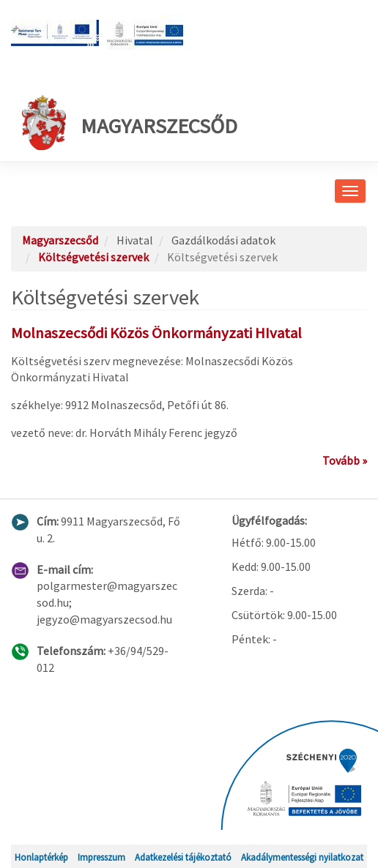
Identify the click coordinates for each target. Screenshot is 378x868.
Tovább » (345, 460)
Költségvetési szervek (93, 257)
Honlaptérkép (41, 857)
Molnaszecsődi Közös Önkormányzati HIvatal (156, 333)
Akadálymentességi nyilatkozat (302, 857)
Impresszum (101, 857)
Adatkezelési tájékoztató (183, 857)
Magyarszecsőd (130, 123)
